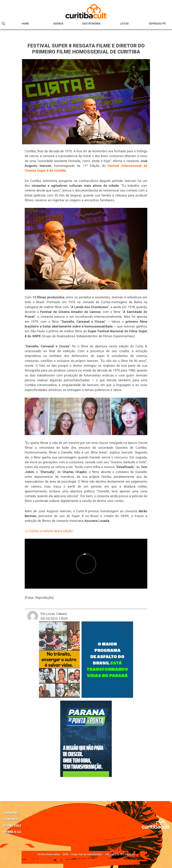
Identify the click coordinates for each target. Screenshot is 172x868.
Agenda (58, 24)
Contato (11, 819)
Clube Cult (12, 826)
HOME (25, 24)
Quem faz (11, 813)
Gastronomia (91, 24)
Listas (124, 24)
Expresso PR (157, 24)
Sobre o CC (12, 832)
